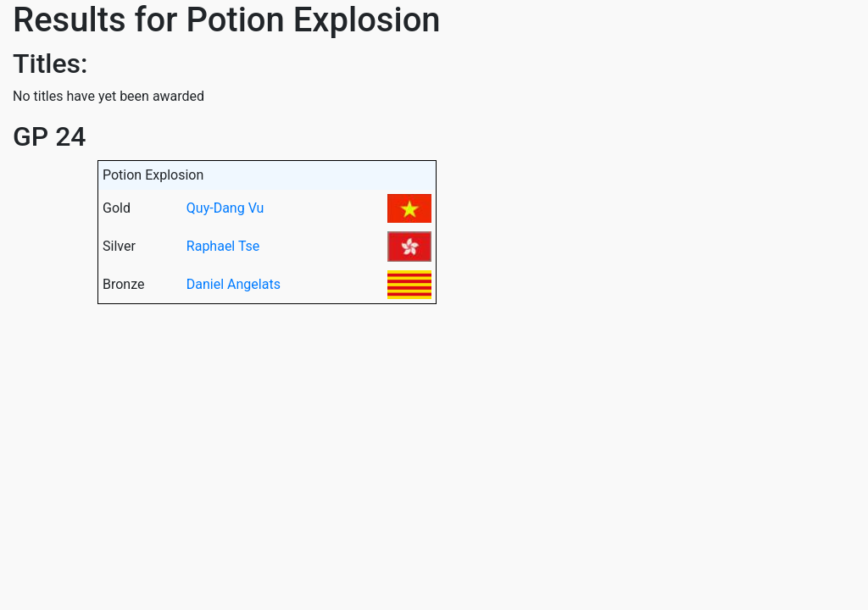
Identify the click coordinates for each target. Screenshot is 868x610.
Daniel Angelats (234, 284)
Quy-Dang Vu (225, 208)
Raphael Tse (223, 246)
